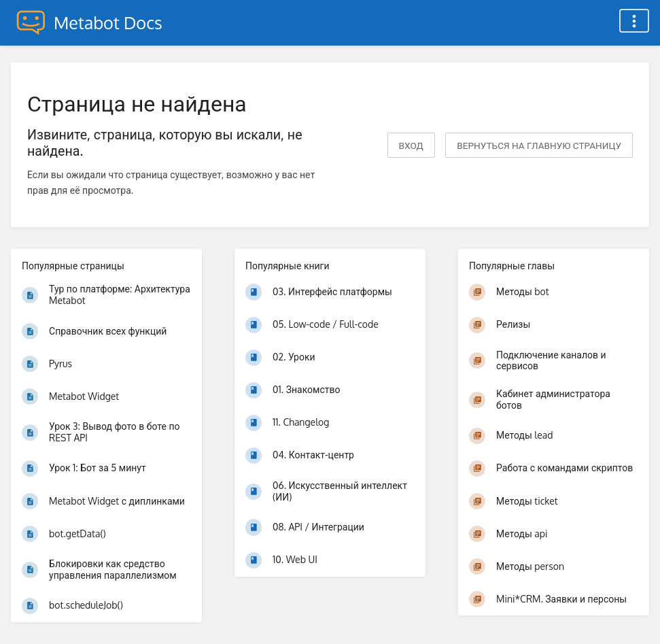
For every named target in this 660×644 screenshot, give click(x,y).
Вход (411, 145)
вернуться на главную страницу (539, 145)
